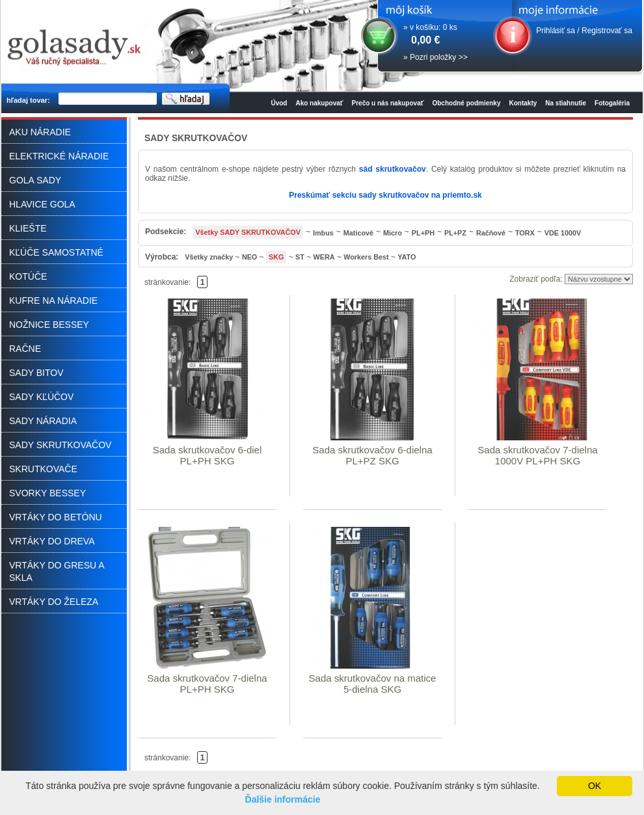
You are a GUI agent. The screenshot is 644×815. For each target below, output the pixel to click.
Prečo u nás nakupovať (388, 103)
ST (300, 257)
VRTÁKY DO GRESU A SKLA (57, 571)
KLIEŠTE (28, 228)
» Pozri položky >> (436, 57)
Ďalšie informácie (283, 799)
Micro (393, 233)
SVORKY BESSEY (47, 493)
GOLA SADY (35, 180)
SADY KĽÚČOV (41, 397)
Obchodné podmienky (466, 103)
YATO (407, 257)
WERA (324, 257)
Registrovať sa (607, 31)
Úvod (279, 103)
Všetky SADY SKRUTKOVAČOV (248, 232)
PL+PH (423, 233)
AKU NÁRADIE (40, 132)
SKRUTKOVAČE (43, 469)
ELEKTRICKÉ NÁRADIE (59, 156)
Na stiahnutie (566, 103)
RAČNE (25, 349)
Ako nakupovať (319, 103)
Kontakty (523, 103)
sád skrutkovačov (393, 169)
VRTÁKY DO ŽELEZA (54, 602)
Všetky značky (209, 257)
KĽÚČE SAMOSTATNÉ (56, 252)
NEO (249, 257)
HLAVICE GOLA (42, 204)
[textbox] (108, 99)
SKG (276, 257)
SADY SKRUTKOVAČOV (60, 445)
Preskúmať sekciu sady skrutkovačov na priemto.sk (385, 195)
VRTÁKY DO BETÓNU (56, 517)
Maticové (358, 233)
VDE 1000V (563, 233)
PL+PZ (455, 233)
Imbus (323, 233)
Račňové (491, 233)
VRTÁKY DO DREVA (52, 541)
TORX (525, 233)
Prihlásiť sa (556, 31)
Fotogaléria (612, 103)
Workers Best (366, 257)
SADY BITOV (36, 373)
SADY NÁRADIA (43, 421)
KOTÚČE (28, 276)
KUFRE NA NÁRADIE (53, 301)
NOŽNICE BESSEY (49, 325)
